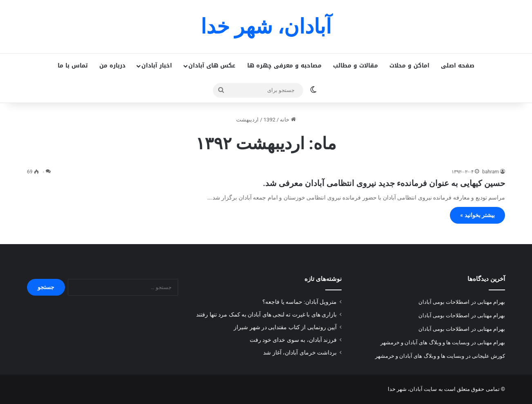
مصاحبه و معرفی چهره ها (284, 66)
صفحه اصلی (458, 66)
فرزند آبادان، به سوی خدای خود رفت (293, 340)
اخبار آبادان (157, 66)
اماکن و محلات (409, 66)
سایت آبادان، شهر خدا (412, 389)
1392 (269, 120)
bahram (491, 172)
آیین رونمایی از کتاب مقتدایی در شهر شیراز (285, 327)
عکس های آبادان (212, 66)
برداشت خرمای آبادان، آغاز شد (300, 352)
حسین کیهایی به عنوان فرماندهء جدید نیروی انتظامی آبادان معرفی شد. (384, 183)
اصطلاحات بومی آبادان (444, 302)
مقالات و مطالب (355, 66)
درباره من (112, 66)
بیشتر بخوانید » (477, 215)
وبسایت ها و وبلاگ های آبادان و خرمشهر (425, 342)
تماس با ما (73, 66)
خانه (288, 120)
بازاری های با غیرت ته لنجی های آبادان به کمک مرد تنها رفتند (266, 314)
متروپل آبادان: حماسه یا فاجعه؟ (300, 302)
